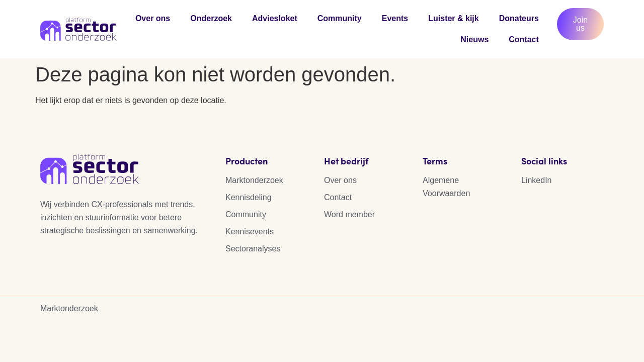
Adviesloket (275, 18)
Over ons (153, 18)
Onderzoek (211, 18)
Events (395, 18)
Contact (524, 39)
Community (340, 18)
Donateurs (519, 18)
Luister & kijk (453, 18)
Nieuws (474, 39)
